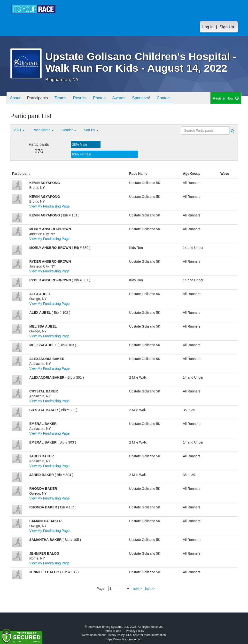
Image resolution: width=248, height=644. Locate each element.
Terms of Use (112, 631)
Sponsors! (150, 98)
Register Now (226, 98)
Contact (173, 98)
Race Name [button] (43, 130)
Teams (64, 98)
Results (84, 98)
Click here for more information (146, 635)
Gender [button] (69, 130)
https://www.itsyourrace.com (124, 639)
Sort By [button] (91, 130)
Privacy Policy (135, 631)
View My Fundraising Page (49, 206)
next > (138, 589)
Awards (126, 98)
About (16, 98)
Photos (105, 98)
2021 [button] (19, 130)
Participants (39, 98)
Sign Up (227, 27)
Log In (208, 27)
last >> (150, 589)
